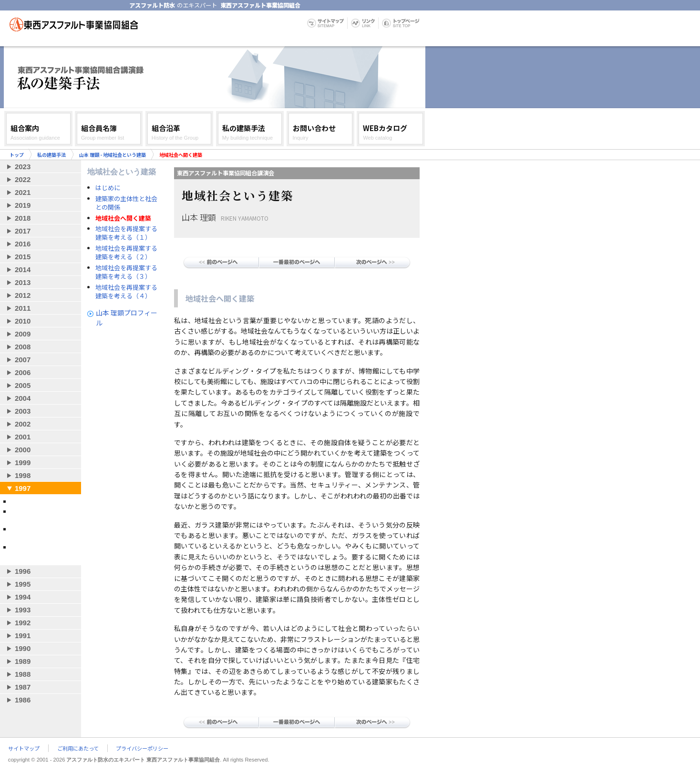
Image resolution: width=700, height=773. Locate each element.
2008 (23, 347)
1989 (23, 661)
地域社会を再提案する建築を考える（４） (126, 292)
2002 (23, 424)
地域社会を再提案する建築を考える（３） (126, 272)
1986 (23, 700)
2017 (23, 231)
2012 (23, 295)
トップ (17, 155)
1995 (23, 584)
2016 (23, 244)
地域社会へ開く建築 (123, 218)
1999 (23, 463)
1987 (23, 687)
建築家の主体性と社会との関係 (126, 203)
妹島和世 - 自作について (42, 501)
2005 (23, 385)
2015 (23, 257)
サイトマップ (24, 748)
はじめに (108, 188)
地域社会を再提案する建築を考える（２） (126, 253)
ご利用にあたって (78, 748)
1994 (23, 597)
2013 (23, 282)
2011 (23, 308)
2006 (23, 372)
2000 (23, 450)
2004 (23, 398)
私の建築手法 (51, 155)
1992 (23, 623)
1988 (23, 674)
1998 (23, 475)
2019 (23, 205)
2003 (23, 411)
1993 (23, 610)
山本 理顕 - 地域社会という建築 (113, 155)
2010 (23, 321)
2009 (23, 334)
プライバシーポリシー (142, 748)
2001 (23, 437)
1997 (23, 488)
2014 (23, 270)
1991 (23, 636)
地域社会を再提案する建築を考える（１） (126, 233)
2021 (23, 192)
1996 (23, 571)
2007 (23, 360)
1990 (23, 648)
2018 (23, 218)
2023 (23, 167)
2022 (23, 179)
